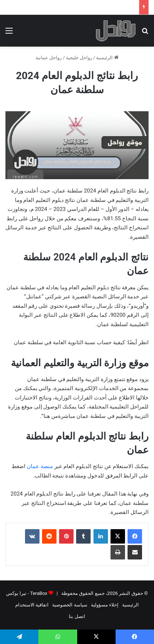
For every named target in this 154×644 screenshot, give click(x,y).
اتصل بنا (77, 616)
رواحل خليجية (79, 58)
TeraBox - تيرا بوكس (27, 593)
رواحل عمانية (49, 58)
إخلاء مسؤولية (105, 605)
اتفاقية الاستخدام (32, 605)
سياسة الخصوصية (70, 605)
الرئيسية (107, 58)
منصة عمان (40, 466)
